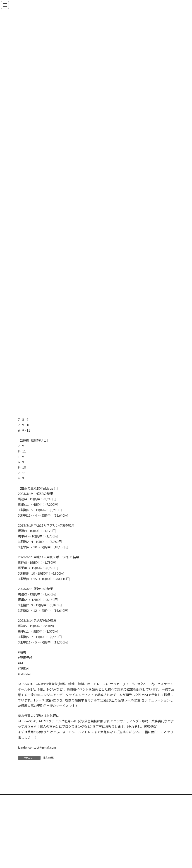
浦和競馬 (48, 758)
